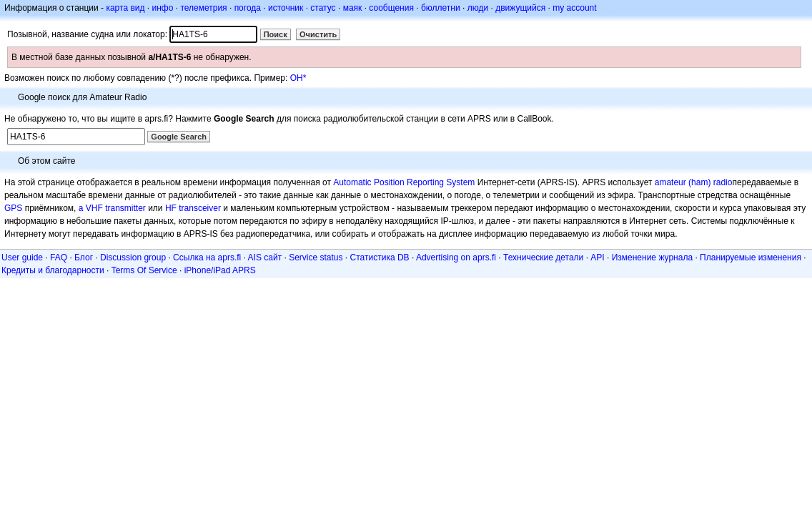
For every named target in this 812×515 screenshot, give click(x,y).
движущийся (520, 8)
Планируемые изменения (751, 257)
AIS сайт (265, 257)
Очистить (318, 34)
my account (574, 8)
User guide (22, 257)
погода (248, 8)
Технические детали (543, 257)
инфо (162, 8)
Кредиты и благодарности (53, 270)
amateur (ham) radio (694, 182)
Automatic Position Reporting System (404, 182)
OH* (298, 78)
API (597, 257)
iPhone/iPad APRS (220, 270)
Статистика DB (380, 257)
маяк (353, 8)
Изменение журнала (652, 257)
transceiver (200, 208)
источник (286, 8)
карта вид (125, 8)
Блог (84, 257)
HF (171, 208)
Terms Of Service (144, 270)
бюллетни (441, 8)
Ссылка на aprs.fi (207, 257)
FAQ (59, 257)
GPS (13, 208)
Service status (316, 257)
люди (478, 8)
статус (323, 8)
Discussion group (133, 257)
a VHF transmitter (112, 208)
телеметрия (203, 8)
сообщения (391, 8)
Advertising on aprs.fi (456, 257)
